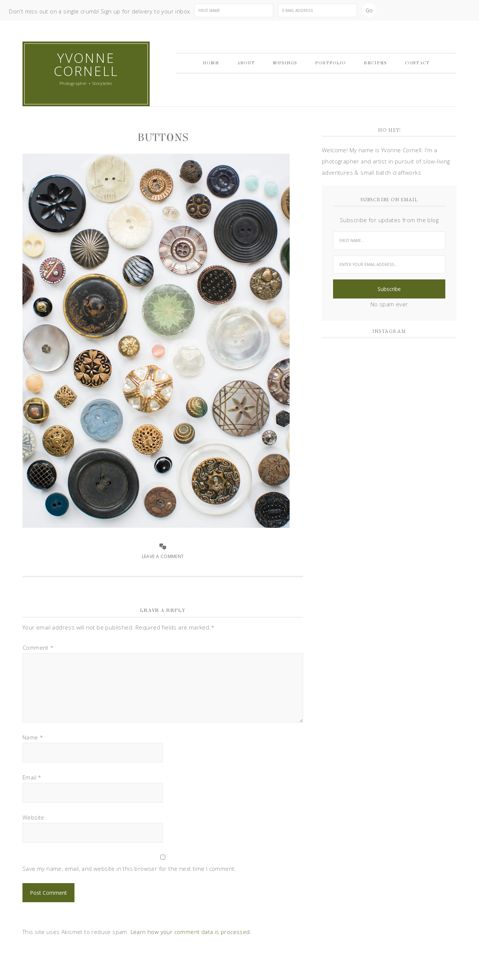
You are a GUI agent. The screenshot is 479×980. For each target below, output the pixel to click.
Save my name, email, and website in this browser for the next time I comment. (129, 869)
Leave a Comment (163, 556)
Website (33, 817)
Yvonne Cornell (86, 64)
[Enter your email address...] (389, 264)
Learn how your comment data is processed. (191, 932)
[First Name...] (389, 241)
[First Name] (234, 10)
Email (32, 777)
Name (33, 737)
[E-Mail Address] (318, 10)
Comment (38, 647)
